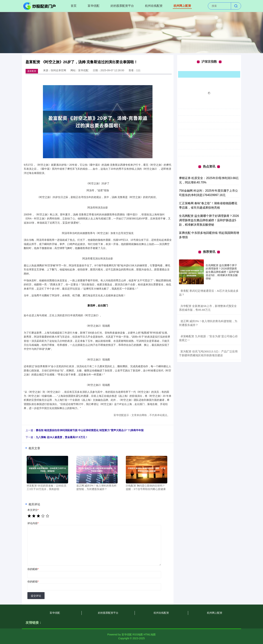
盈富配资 (32, 71)
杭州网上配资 (182, 6)
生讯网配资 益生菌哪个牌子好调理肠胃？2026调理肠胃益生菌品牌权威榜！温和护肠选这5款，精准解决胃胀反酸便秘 (209, 220)
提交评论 (36, 596)
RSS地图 (138, 634)
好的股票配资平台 (122, 6)
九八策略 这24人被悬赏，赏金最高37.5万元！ (62, 437)
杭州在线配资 (154, 6)
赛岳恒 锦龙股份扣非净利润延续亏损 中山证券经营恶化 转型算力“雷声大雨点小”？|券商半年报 (90, 430)
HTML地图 (150, 634)
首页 (74, 6)
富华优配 (94, 6)
